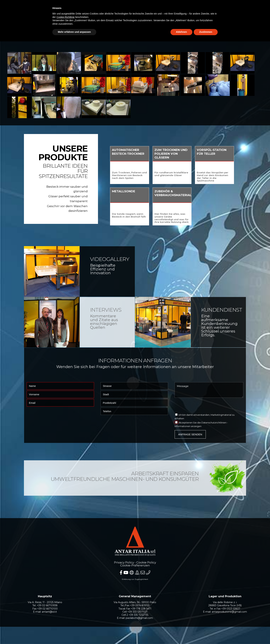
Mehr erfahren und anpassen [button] (74, 32)
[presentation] (201, 406)
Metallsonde (143, 191)
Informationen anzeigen (188, 426)
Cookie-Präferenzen (135, 565)
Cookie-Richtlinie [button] (66, 17)
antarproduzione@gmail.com (229, 612)
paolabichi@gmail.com (139, 618)
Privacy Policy (124, 562)
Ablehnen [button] (181, 32)
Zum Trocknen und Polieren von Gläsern (191, 154)
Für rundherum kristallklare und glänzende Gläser (191, 174)
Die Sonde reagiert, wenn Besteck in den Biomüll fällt (149, 215)
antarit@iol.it (49, 612)
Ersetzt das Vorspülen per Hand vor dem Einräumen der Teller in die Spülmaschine (233, 177)
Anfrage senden (190, 434)
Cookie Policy (146, 562)
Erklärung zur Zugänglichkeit (135, 579)
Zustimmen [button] (206, 32)
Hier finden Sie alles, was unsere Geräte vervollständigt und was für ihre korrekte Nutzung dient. (191, 218)
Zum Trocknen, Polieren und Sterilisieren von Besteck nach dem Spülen (149, 175)
